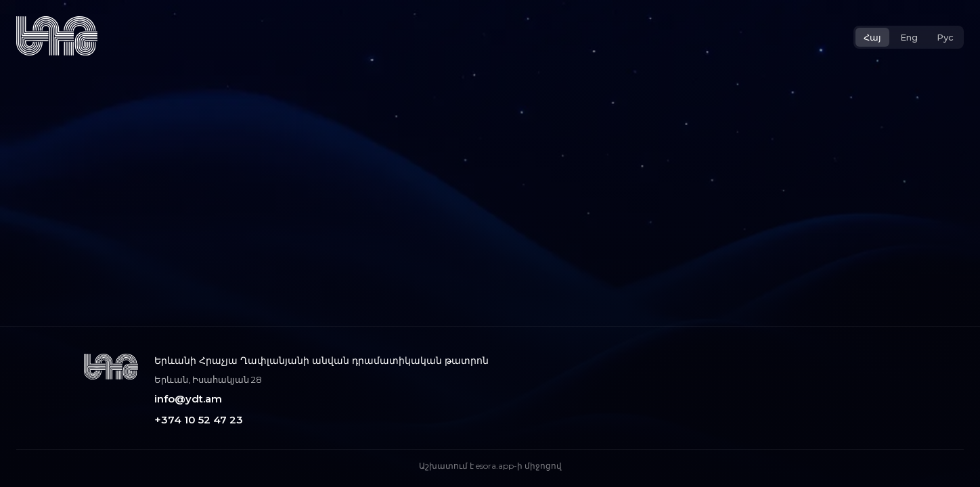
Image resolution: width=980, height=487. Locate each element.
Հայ (872, 37)
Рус (945, 37)
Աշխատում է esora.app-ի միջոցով (490, 466)
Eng (909, 37)
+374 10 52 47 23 (199, 420)
